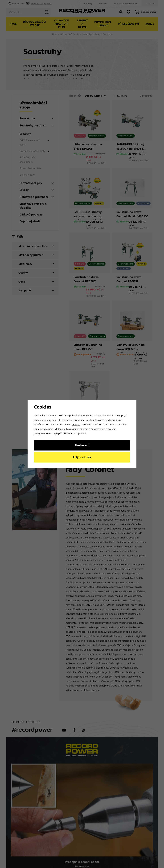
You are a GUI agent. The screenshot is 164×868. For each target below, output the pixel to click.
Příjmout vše (82, 457)
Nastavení (82, 445)
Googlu (76, 424)
